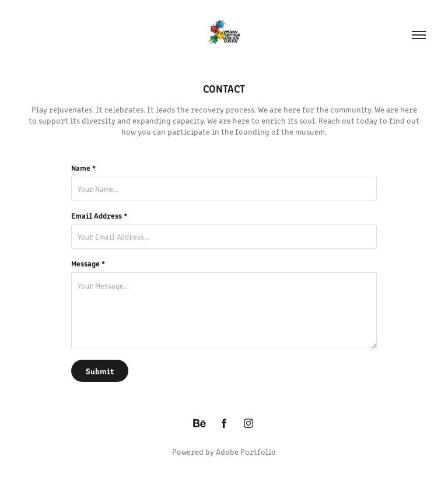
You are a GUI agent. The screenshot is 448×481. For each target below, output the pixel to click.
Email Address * (99, 216)
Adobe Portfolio (246, 452)
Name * (83, 168)
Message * (88, 264)
